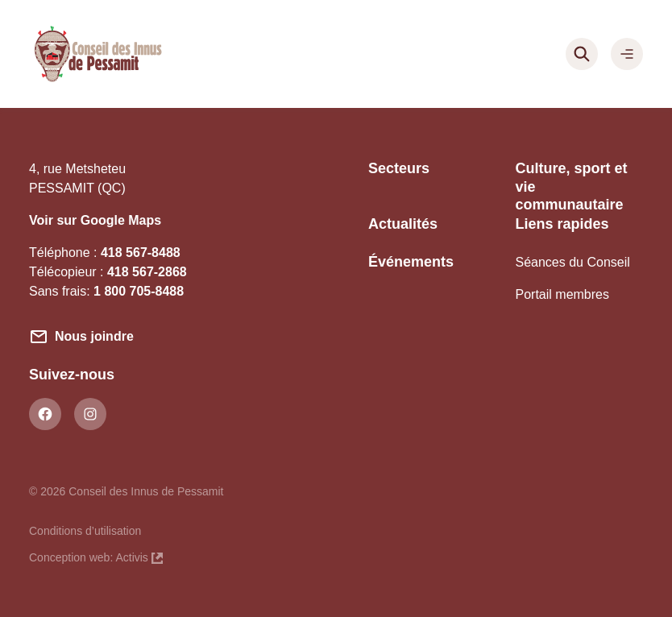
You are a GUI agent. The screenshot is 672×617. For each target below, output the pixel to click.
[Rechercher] (582, 54)
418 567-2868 (147, 272)
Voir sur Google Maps (95, 220)
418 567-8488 (141, 253)
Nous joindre (94, 336)
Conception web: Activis (96, 556)
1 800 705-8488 (139, 291)
